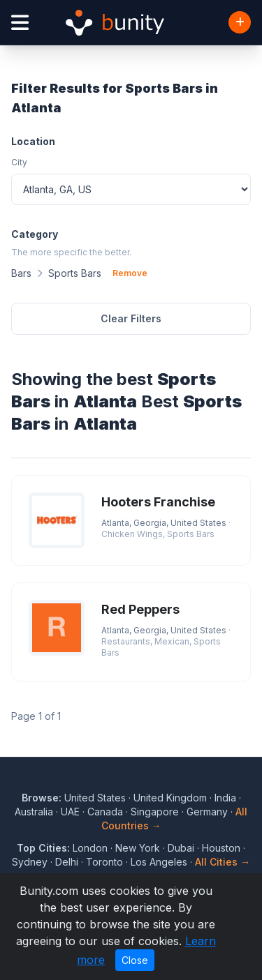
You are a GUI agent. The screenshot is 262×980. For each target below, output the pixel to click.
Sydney (30, 862)
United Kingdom (170, 798)
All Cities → (223, 862)
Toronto (104, 862)
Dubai (181, 848)
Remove (130, 273)
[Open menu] (20, 23)
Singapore (155, 812)
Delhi (67, 862)
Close (135, 960)
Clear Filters (131, 318)
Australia (34, 812)
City (19, 162)
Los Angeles (159, 862)
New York (138, 848)
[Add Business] (240, 22)
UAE (70, 812)
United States (95, 798)
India (225, 798)
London (90, 848)
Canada (105, 812)
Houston (221, 848)
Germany (207, 812)
